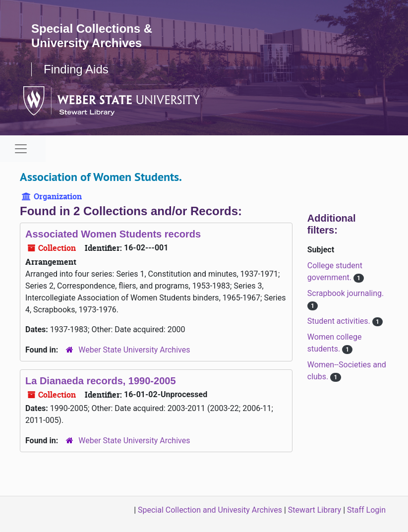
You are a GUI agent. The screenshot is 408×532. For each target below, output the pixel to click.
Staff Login (366, 510)
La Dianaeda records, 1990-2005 (101, 381)
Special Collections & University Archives (92, 36)
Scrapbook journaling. (346, 293)
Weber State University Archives (134, 350)
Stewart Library (315, 510)
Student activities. (340, 321)
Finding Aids (76, 69)
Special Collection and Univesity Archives (210, 510)
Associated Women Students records (113, 234)
